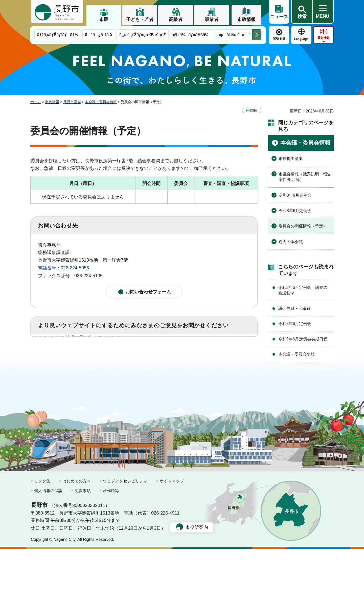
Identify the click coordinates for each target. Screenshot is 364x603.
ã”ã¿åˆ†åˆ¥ (99, 35)
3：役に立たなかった (146, 354)
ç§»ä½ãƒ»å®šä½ (192, 35)
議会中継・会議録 (294, 308)
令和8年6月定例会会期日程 (303, 339)
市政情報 (246, 19)
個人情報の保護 (48, 544)
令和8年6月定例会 (295, 211)
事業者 (212, 19)
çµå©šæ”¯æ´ (234, 35)
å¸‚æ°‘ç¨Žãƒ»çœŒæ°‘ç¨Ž (143, 35)
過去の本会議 (291, 242)
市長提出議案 (291, 159)
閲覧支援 (279, 39)
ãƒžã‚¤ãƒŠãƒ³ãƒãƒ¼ (58, 35)
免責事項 (83, 544)
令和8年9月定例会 (295, 195)
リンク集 (42, 535)
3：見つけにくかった (159, 376)
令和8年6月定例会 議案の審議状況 (303, 290)
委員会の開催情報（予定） (303, 226)
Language (301, 39)
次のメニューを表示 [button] (257, 35)
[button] (302, 12)
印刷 (254, 111)
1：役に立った (60, 354)
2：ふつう (100, 354)
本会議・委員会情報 (101, 102)
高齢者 (176, 19)
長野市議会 (72, 102)
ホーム (36, 102)
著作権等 (111, 544)
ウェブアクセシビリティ (125, 535)
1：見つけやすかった (67, 376)
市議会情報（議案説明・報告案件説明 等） (305, 177)
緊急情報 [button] (324, 38)
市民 (104, 19)
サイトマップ (172, 535)
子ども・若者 (140, 19)
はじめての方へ (77, 535)
